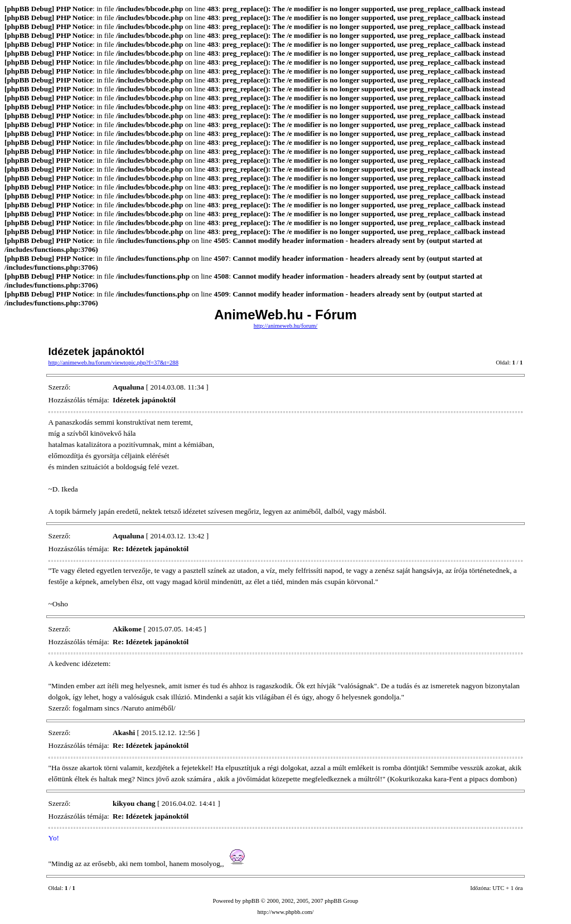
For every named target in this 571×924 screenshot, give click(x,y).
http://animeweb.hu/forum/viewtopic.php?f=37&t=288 (113, 363)
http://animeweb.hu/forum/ (286, 326)
